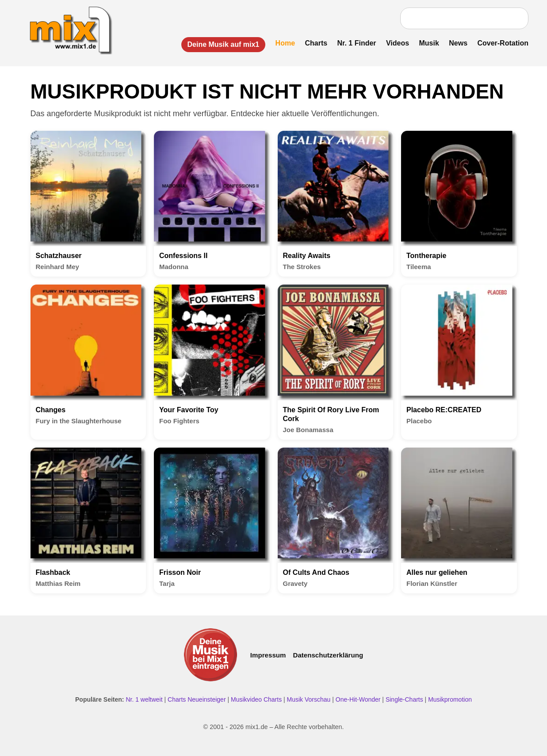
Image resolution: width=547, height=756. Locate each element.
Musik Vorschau (309, 699)
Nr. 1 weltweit (144, 699)
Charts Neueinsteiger (197, 699)
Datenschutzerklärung (328, 655)
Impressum (268, 655)
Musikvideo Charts (256, 699)
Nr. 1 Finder (357, 43)
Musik (429, 43)
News (458, 43)
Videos (398, 43)
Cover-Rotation (503, 43)
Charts (316, 43)
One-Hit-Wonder (358, 699)
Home (285, 43)
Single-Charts (404, 699)
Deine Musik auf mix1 (224, 44)
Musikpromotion (450, 699)
